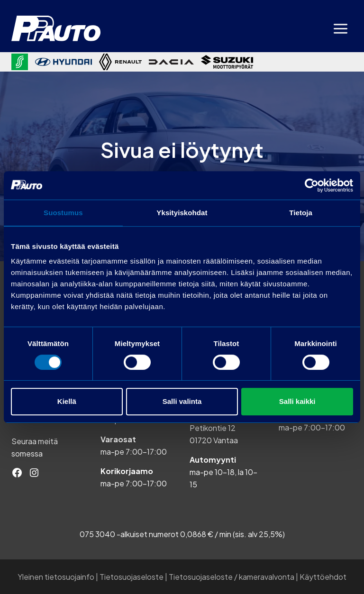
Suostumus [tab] (63, 213)
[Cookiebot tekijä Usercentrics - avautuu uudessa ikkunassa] (312, 185)
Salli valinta (182, 401)
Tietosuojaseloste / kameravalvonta (232, 577)
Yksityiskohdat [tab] (182, 213)
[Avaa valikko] (340, 28)
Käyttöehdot (323, 577)
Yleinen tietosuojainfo (56, 577)
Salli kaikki (297, 401)
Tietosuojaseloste (132, 577)
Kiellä (67, 401)
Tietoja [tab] (301, 213)
